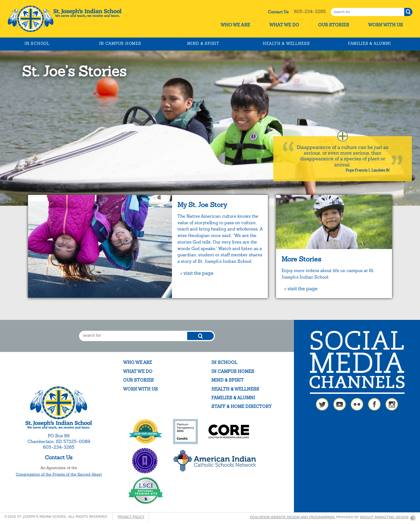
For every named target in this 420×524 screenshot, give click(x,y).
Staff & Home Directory (241, 406)
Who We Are (235, 25)
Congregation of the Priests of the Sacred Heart (59, 474)
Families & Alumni (369, 43)
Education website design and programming (293, 517)
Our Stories (334, 25)
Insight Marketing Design (384, 517)
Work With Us (385, 25)
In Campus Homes (120, 43)
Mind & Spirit (203, 43)
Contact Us (278, 12)
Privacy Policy (131, 517)
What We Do (284, 25)
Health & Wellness (286, 43)
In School (37, 43)
